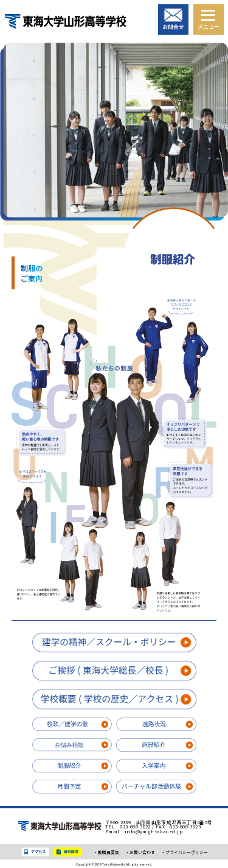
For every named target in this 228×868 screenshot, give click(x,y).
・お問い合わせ (140, 852)
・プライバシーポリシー (185, 852)
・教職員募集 (106, 852)
